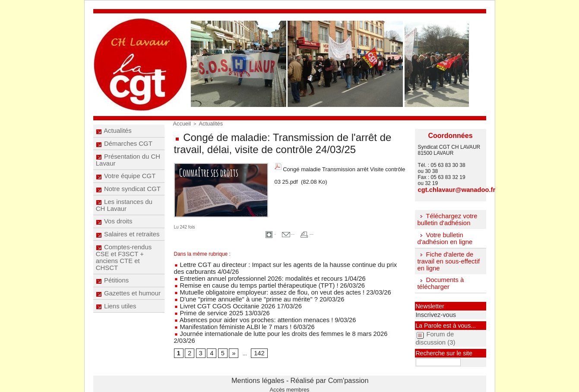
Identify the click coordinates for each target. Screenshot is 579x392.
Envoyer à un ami (274, 231)
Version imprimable (337, 231)
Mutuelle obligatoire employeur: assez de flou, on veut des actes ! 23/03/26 (263, 286)
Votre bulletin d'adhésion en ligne (443, 236)
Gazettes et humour (128, 326)
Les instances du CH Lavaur (124, 223)
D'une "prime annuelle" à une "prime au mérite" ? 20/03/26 (244, 292)
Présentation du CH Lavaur (128, 168)
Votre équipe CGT (126, 187)
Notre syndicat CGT (128, 203)
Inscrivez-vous (431, 310)
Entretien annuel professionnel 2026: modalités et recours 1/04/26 (253, 274)
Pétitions (113, 310)
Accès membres (289, 379)
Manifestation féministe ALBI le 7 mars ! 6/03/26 (232, 316)
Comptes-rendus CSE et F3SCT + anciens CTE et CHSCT (124, 284)
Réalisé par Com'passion (312, 373)
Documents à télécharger (439, 280)
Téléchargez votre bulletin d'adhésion (446, 218)
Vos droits (115, 242)
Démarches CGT (124, 148)
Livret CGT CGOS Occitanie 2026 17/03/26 (226, 298)
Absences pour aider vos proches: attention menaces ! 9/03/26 (249, 310)
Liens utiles (117, 342)
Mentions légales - (273, 373)
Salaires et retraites (128, 258)
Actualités (115, 132)
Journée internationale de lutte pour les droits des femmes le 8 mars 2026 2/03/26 (271, 322)
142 (254, 335)
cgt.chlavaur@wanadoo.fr (449, 189)
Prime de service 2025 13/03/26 (214, 304)
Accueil (181, 123)
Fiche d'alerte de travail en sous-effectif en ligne (446, 258)
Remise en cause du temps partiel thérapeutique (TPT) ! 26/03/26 (252, 280)
